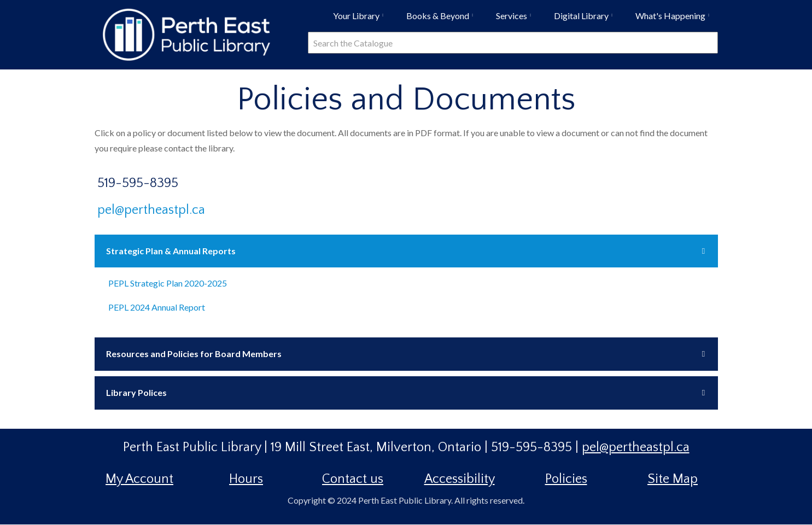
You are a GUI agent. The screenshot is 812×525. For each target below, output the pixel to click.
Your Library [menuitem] (361, 20)
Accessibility (460, 479)
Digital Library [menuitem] (586, 20)
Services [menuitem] (516, 20)
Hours (246, 479)
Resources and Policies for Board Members (194, 354)
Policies (566, 479)
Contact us (353, 479)
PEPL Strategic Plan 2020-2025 (168, 283)
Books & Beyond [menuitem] (442, 20)
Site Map (673, 479)
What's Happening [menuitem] (675, 20)
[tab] (406, 251)
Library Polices (136, 392)
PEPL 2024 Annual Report (157, 307)
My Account (139, 479)
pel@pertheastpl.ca (151, 210)
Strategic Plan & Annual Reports (171, 251)
